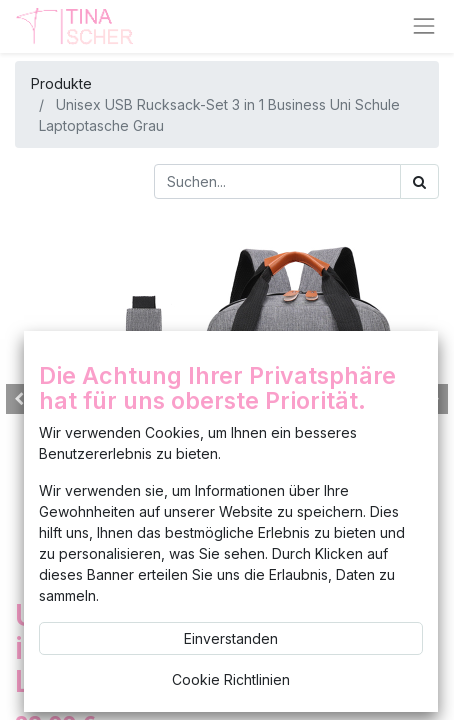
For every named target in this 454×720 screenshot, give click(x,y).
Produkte (61, 83)
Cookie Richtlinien (231, 679)
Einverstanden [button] (231, 638)
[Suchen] (419, 181)
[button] (19, 399)
